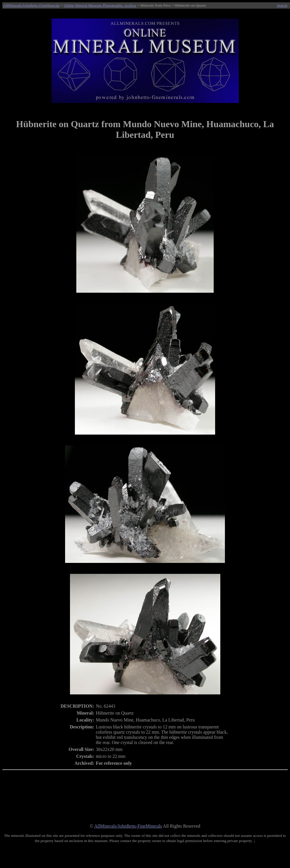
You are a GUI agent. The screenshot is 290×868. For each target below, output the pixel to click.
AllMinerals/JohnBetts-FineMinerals (31, 5)
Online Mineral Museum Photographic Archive (100, 5)
